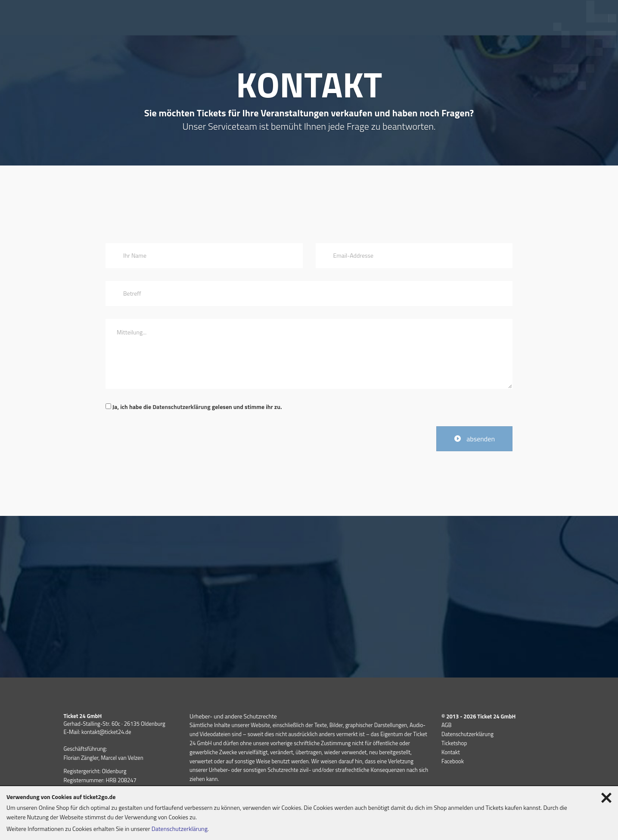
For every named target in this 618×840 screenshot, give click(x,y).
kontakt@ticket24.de (106, 732)
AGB (447, 725)
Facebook (453, 761)
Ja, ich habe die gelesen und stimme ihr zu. (194, 407)
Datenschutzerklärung (182, 407)
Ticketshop (454, 743)
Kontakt (451, 752)
